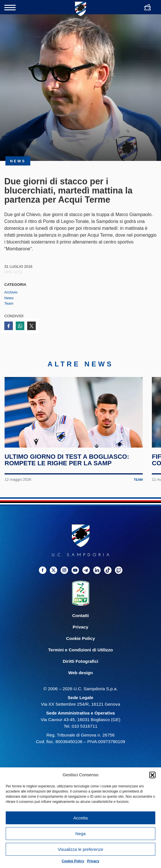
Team (9, 303)
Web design (80, 676)
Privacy (93, 861)
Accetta (80, 818)
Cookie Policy (73, 861)
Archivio (11, 292)
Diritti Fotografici (81, 665)
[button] (152, 775)
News (9, 298)
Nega (81, 834)
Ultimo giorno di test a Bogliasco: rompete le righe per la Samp (67, 463)
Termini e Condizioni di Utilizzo (80, 653)
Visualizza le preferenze (80, 849)
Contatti (80, 619)
